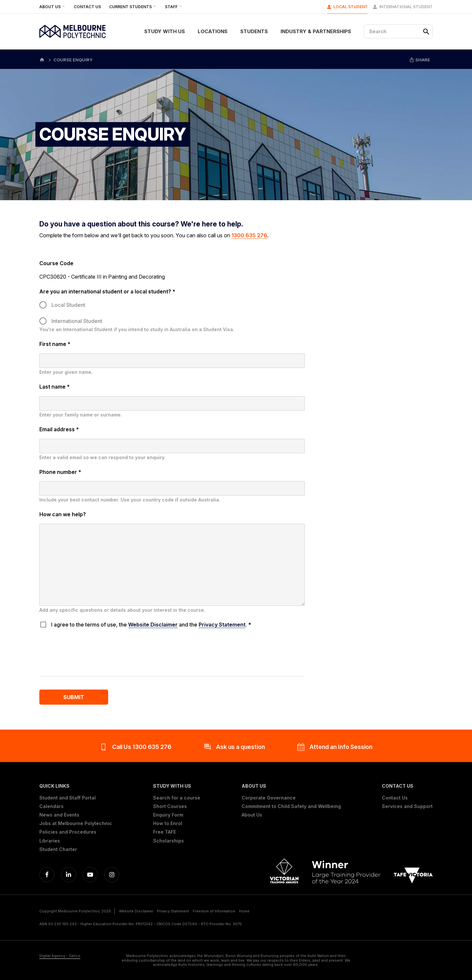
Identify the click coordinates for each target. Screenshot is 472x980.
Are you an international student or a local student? (107, 291)
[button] (76, 786)
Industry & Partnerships (316, 31)
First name (55, 344)
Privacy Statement (222, 625)
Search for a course (177, 798)
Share (420, 60)
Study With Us (165, 31)
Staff (174, 7)
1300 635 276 (249, 235)
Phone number (60, 472)
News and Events (59, 815)
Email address (59, 429)
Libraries (50, 841)
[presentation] (89, 650)
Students (254, 31)
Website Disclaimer (153, 625)
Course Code (56, 263)
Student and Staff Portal (68, 798)
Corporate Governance (269, 798)
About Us (52, 7)
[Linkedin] (69, 875)
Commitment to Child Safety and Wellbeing (291, 806)
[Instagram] (112, 875)
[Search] (398, 31)
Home (244, 911)
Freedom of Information (214, 911)
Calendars (51, 806)
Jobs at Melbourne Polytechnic (76, 823)
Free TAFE (165, 832)
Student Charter (58, 849)
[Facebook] (47, 875)
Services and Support (407, 806)
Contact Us (87, 7)
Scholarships (168, 841)
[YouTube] (90, 875)
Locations (213, 31)
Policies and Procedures (68, 832)
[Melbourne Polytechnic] (72, 32)
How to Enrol (168, 823)
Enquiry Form (168, 815)
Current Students (133, 7)
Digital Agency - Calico (60, 956)
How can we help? (63, 514)
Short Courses (170, 806)
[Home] (42, 59)
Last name (55, 387)
